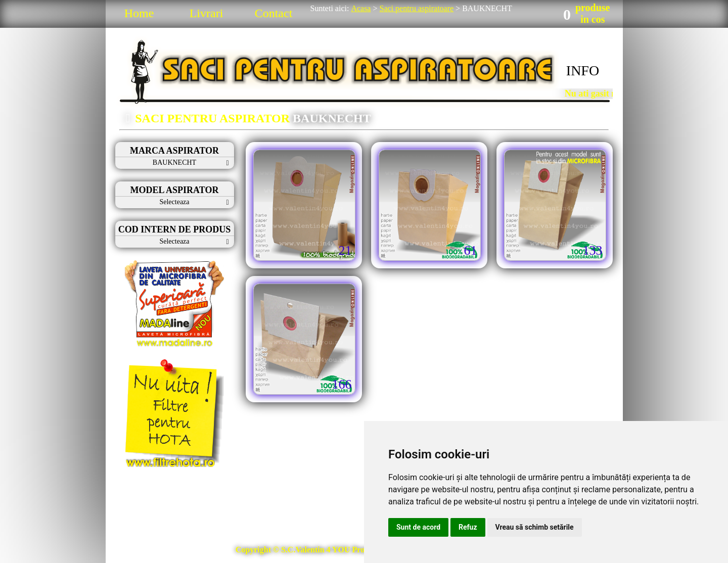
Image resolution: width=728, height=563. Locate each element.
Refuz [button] (468, 527)
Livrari (207, 13)
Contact (274, 13)
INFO (583, 71)
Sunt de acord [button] (418, 527)
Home (139, 13)
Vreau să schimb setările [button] (535, 527)
